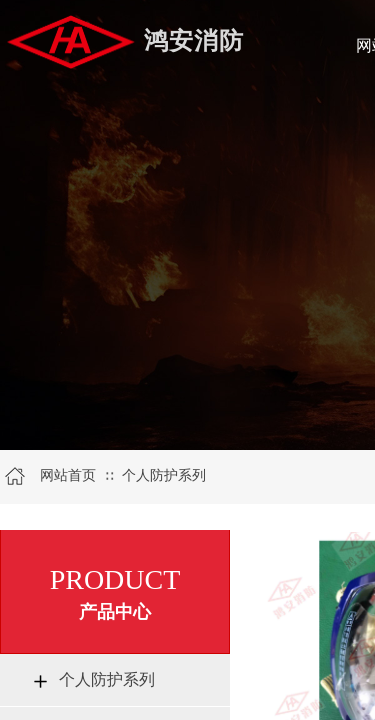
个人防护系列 (164, 475)
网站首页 (68, 475)
